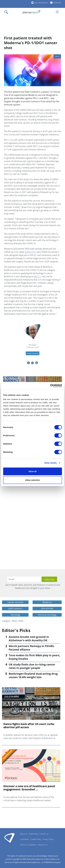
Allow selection (32, 480)
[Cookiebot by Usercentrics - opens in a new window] (50, 386)
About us (24, 834)
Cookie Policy (36, 839)
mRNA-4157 (30, 252)
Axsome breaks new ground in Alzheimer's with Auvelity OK (29, 639)
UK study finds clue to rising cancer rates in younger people (32, 666)
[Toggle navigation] (7, 12)
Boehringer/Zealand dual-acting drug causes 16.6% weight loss (33, 675)
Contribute (24, 839)
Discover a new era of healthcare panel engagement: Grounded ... (29, 788)
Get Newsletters (41, 3)
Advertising (33, 834)
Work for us (43, 845)
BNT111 (38, 276)
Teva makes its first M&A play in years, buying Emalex (34, 657)
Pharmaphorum (9, 838)
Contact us (44, 834)
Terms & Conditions (28, 845)
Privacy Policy (48, 839)
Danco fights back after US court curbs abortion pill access (29, 726)
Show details (51, 463)
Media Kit (57, 3)
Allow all (32, 471)
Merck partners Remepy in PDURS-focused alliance (32, 648)
